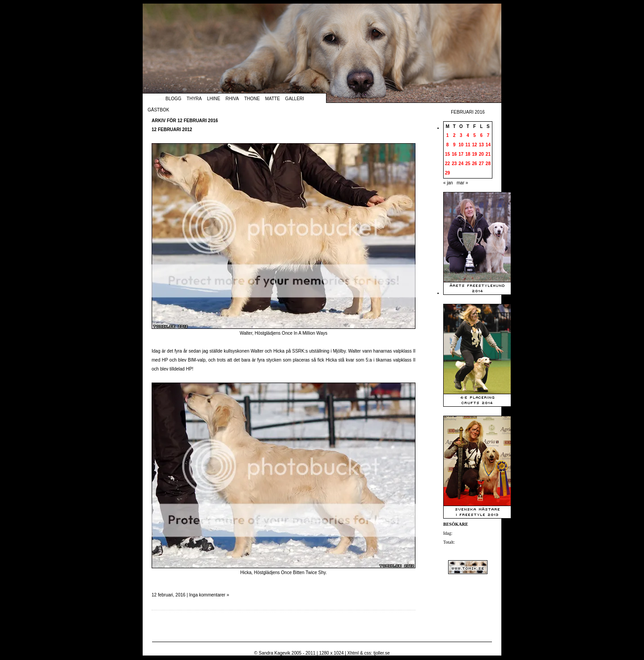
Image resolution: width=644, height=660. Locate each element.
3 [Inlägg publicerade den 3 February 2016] (461, 135)
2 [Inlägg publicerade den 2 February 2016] (454, 135)
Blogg (174, 99)
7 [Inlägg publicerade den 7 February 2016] (488, 135)
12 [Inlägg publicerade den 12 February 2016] (475, 145)
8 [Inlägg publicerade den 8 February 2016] (448, 145)
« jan (448, 183)
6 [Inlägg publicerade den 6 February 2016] (481, 135)
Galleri (295, 99)
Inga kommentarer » (209, 595)
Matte (273, 99)
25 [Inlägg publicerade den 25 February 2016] (468, 164)
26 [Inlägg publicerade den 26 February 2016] (475, 164)
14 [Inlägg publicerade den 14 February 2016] (488, 145)
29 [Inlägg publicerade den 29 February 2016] (447, 173)
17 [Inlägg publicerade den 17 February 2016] (461, 154)
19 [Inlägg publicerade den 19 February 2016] (475, 154)
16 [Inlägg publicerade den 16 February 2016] (454, 154)
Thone (252, 99)
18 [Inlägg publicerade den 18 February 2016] (468, 154)
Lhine (214, 99)
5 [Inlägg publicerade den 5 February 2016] (475, 135)
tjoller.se (382, 653)
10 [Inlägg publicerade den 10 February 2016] (461, 145)
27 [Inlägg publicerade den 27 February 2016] (481, 164)
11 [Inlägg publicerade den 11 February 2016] (468, 145)
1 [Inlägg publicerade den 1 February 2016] (448, 135)
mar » (462, 183)
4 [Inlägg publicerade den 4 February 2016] (468, 135)
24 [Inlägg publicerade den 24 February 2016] (461, 164)
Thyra (194, 99)
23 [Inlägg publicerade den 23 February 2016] (454, 164)
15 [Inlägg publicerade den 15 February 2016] (447, 154)
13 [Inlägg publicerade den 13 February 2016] (481, 145)
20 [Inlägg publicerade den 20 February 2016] (481, 154)
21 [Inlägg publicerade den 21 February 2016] (488, 154)
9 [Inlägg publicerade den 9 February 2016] (454, 145)
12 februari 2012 (172, 130)
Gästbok (158, 110)
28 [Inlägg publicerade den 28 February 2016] (488, 164)
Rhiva (232, 99)
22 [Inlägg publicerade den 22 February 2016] (447, 164)
